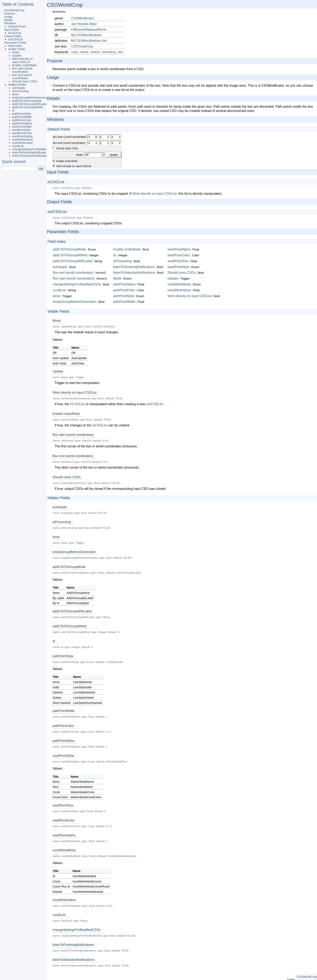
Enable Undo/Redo (24, 65)
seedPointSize (21, 130)
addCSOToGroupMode (27, 101)
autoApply (19, 88)
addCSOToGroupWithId (27, 107)
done (15, 94)
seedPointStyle (22, 127)
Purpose (10, 14)
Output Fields (13, 36)
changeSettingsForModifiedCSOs (34, 149)
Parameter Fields (15, 43)
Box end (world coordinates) (22, 77)
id (13, 110)
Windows (10, 23)
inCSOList (15, 33)
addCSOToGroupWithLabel (30, 104)
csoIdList (18, 146)
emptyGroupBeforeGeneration (32, 98)
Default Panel (17, 26)
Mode (16, 52)
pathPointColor (22, 120)
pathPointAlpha (22, 123)
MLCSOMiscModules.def (89, 41)
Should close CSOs (25, 81)
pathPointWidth (22, 117)
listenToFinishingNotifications (31, 152)
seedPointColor (22, 133)
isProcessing (20, 91)
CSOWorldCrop (14, 10)
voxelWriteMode (23, 140)
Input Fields (12, 30)
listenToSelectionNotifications (31, 156)
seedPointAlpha (22, 136)
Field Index (15, 46)
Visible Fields (17, 49)
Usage (8, 17)
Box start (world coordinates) (22, 70)
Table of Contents (18, 4)
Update (17, 56)
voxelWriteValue (23, 143)
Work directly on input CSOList (23, 60)
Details (8, 20)
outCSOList (16, 39)
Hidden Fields (17, 85)
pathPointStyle (22, 114)
